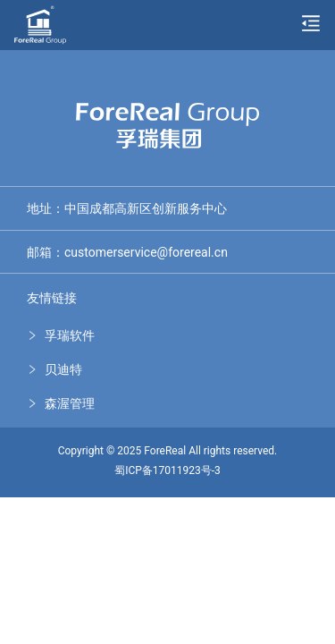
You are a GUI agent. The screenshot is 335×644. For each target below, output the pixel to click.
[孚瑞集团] (40, 23)
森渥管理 (70, 403)
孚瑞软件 (70, 335)
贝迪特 (63, 369)
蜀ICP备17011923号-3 (167, 470)
